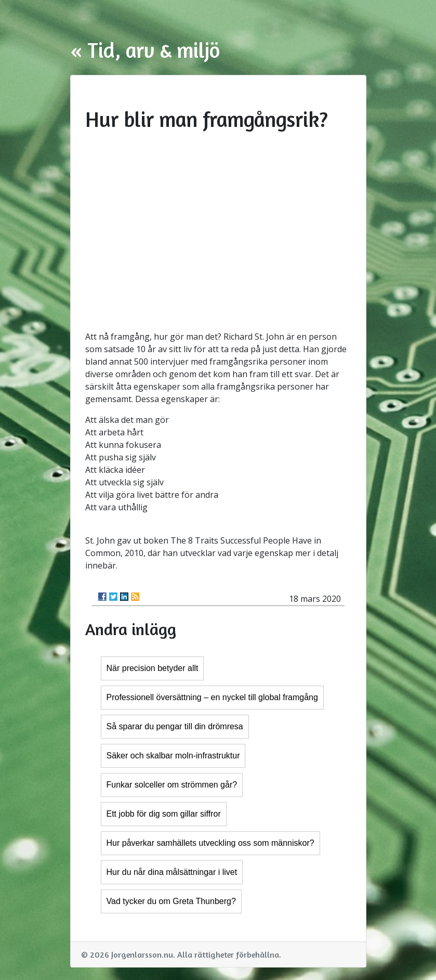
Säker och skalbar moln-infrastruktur (173, 756)
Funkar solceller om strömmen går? (172, 785)
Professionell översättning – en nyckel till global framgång (212, 697)
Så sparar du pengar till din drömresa (175, 726)
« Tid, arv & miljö (145, 50)
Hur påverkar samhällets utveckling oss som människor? (210, 843)
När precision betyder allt (153, 668)
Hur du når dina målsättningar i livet (172, 872)
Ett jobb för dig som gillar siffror (164, 814)
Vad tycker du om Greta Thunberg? (171, 901)
